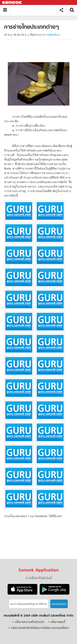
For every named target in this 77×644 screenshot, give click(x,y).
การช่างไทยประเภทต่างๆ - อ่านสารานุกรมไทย (35, 10)
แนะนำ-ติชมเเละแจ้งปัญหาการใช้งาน (29, 604)
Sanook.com (12, 3)
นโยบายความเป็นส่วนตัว (30, 622)
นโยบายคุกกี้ (58, 622)
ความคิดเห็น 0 (52, 35)
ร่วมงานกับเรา (59, 604)
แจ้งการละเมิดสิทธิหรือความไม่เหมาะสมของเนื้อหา (40, 628)
